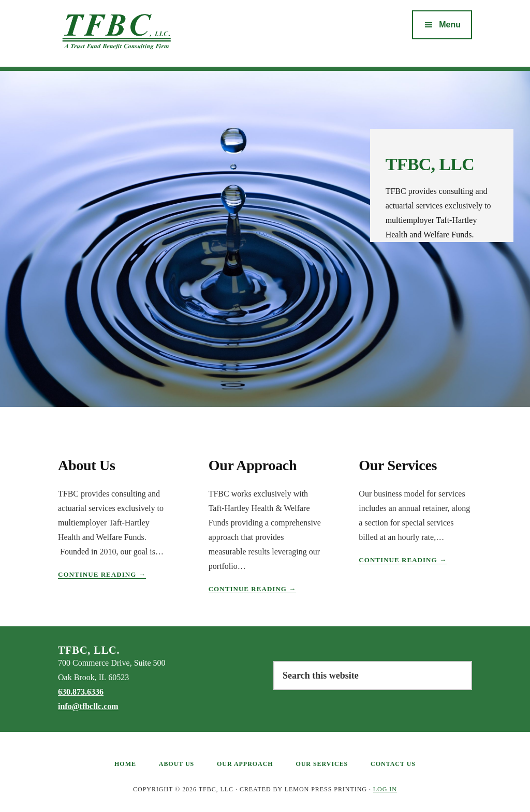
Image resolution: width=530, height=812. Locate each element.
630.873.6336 (81, 692)
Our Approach (253, 465)
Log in (385, 789)
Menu (450, 25)
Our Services (398, 465)
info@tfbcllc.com (88, 706)
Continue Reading (102, 575)
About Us (87, 465)
